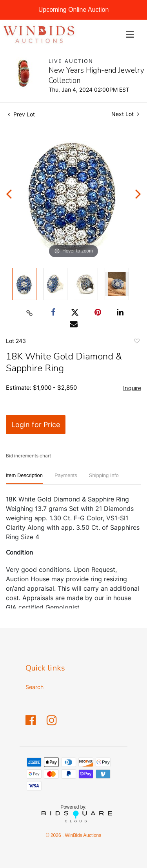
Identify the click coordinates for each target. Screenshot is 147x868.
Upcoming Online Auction (74, 10)
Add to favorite (136, 342)
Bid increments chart (28, 456)
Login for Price (36, 425)
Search (34, 687)
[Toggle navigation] (130, 34)
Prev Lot (21, 114)
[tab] (24, 478)
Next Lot (125, 114)
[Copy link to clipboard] (29, 313)
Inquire (132, 388)
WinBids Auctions (82, 835)
